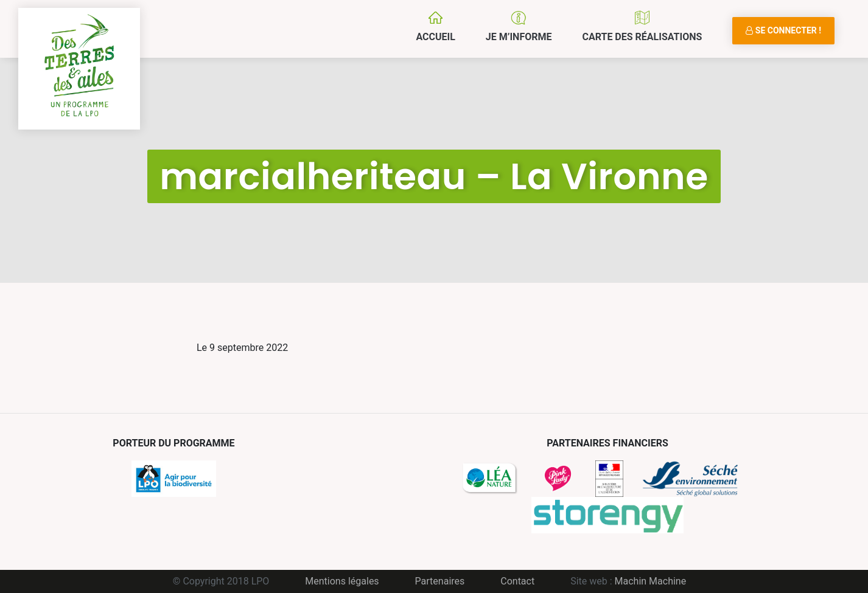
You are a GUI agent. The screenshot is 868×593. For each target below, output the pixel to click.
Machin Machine (651, 581)
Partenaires (440, 581)
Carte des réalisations (642, 37)
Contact (517, 581)
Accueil (435, 37)
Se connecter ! (783, 30)
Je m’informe (519, 37)
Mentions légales (342, 581)
